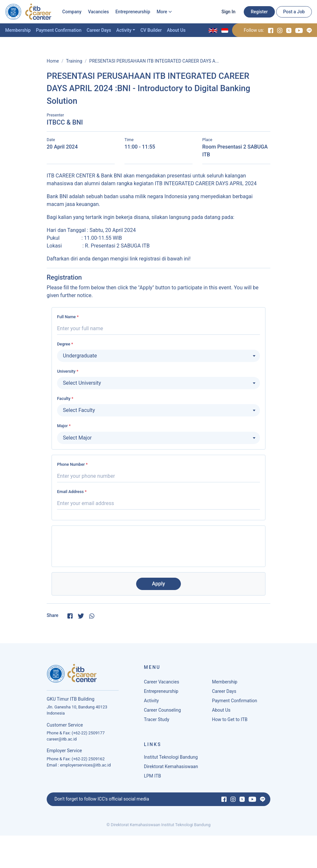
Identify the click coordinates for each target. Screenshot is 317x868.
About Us (176, 30)
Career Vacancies (162, 683)
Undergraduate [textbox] (80, 356)
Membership (18, 30)
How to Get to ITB (230, 721)
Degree (65, 344)
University (68, 371)
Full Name (68, 317)
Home (53, 61)
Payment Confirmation (59, 30)
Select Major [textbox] (77, 438)
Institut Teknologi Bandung (171, 759)
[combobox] (158, 356)
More (162, 12)
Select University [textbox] (82, 383)
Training (74, 61)
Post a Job (294, 12)
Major (64, 426)
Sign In (228, 12)
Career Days (99, 30)
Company (72, 12)
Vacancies (98, 12)
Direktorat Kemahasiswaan (171, 768)
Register (259, 12)
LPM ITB (153, 778)
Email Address (72, 492)
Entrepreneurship (133, 12)
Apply (158, 584)
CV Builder (151, 30)
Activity (124, 30)
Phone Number (72, 464)
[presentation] (158, 544)
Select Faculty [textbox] (79, 410)
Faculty (65, 398)
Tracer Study (157, 721)
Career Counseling (162, 712)
